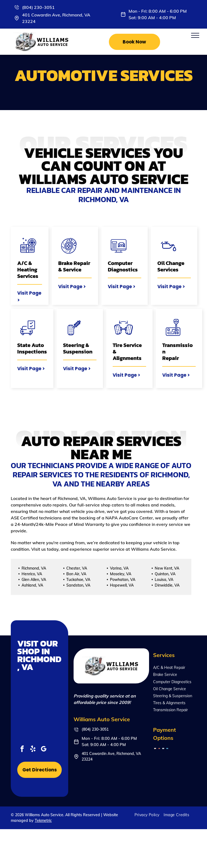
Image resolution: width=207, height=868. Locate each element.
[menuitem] (149, 815)
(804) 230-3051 (38, 7)
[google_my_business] (44, 750)
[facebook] (22, 750)
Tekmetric (43, 821)
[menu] (195, 35)
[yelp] (33, 750)
